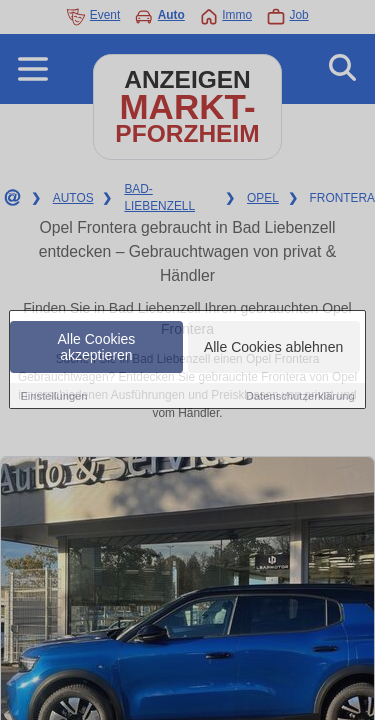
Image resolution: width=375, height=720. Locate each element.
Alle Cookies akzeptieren (97, 347)
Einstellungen (53, 396)
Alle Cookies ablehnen (273, 347)
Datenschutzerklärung (300, 396)
